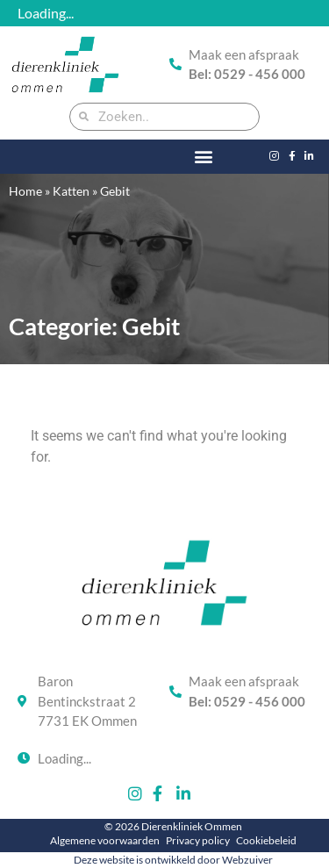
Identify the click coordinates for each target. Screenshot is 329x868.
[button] (204, 157)
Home (25, 191)
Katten (71, 191)
